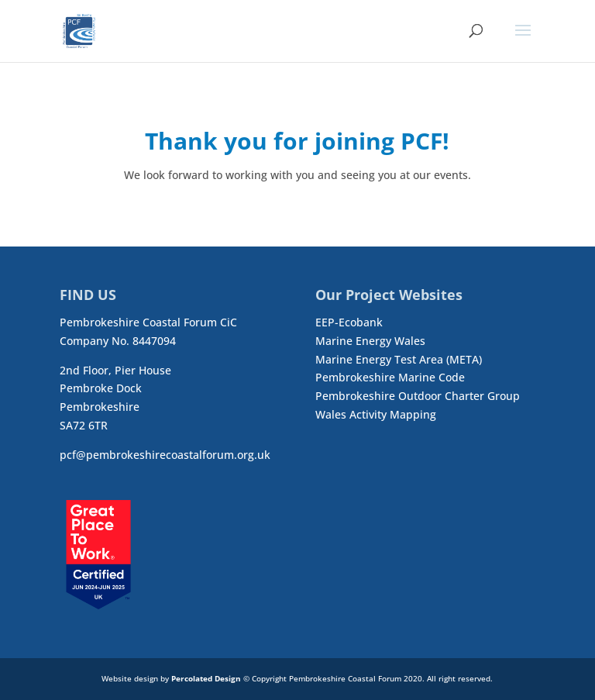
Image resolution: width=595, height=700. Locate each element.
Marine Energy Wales (370, 341)
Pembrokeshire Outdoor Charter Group (418, 396)
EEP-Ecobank (349, 322)
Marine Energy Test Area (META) (399, 359)
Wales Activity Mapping (376, 414)
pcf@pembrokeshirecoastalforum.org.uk (165, 455)
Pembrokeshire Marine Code (390, 377)
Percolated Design (206, 678)
